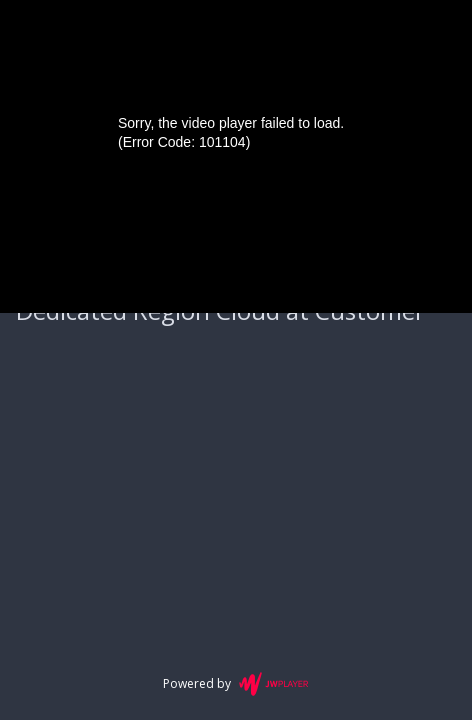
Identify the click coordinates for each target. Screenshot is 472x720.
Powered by (235, 684)
